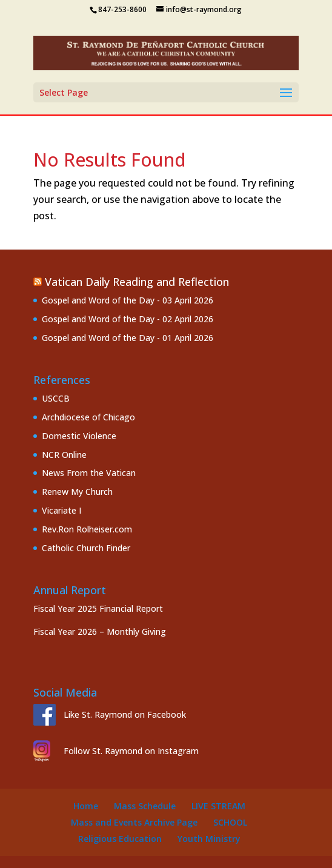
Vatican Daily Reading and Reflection (137, 282)
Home (86, 806)
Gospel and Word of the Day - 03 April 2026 (128, 300)
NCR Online (64, 455)
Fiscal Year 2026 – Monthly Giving (100, 631)
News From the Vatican (89, 473)
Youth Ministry (209, 839)
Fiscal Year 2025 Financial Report (98, 608)
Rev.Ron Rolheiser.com (87, 529)
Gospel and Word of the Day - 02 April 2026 (128, 319)
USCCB (56, 398)
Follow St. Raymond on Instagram (131, 751)
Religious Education (120, 839)
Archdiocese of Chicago (88, 417)
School (230, 822)
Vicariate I (61, 510)
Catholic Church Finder (86, 548)
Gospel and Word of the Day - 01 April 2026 (128, 338)
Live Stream (218, 806)
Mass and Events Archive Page (134, 822)
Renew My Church (77, 492)
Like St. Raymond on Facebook (125, 714)
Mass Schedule (145, 806)
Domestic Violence (79, 436)
